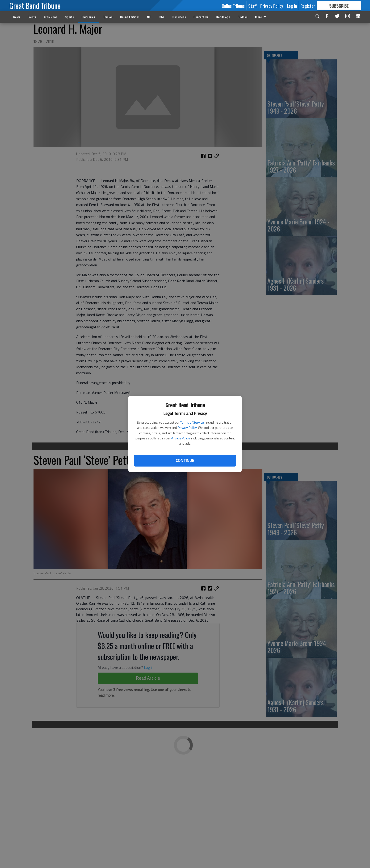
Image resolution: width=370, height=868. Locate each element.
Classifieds (179, 17)
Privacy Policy (187, 428)
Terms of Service (192, 422)
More (261, 17)
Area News (50, 17)
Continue (185, 460)
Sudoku (243, 17)
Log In (292, 6)
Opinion (108, 17)
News (17, 17)
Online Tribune (233, 6)
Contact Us (201, 17)
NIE (149, 17)
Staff (252, 6)
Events (32, 17)
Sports (69, 17)
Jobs (161, 17)
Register (308, 6)
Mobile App (223, 17)
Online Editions (130, 17)
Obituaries (88, 17)
